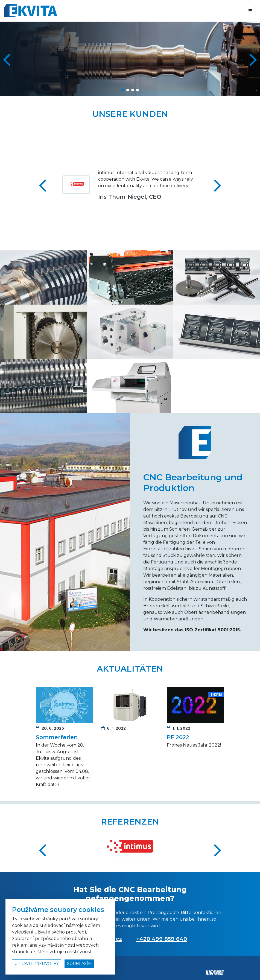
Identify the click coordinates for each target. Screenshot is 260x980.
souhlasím (79, 964)
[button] (254, 59)
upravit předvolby (37, 964)
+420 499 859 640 (162, 939)
